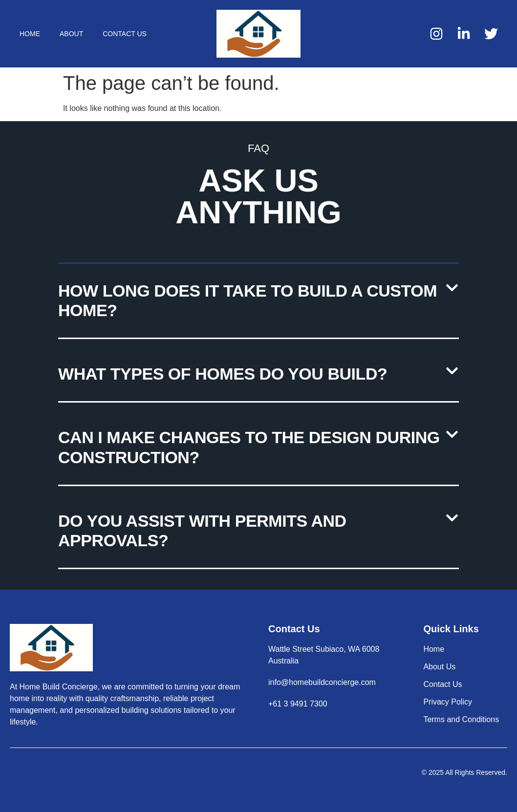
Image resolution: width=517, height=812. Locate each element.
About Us (439, 667)
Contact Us (125, 34)
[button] (258, 302)
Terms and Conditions (461, 719)
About (71, 34)
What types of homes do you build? (223, 374)
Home (30, 34)
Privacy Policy (448, 702)
